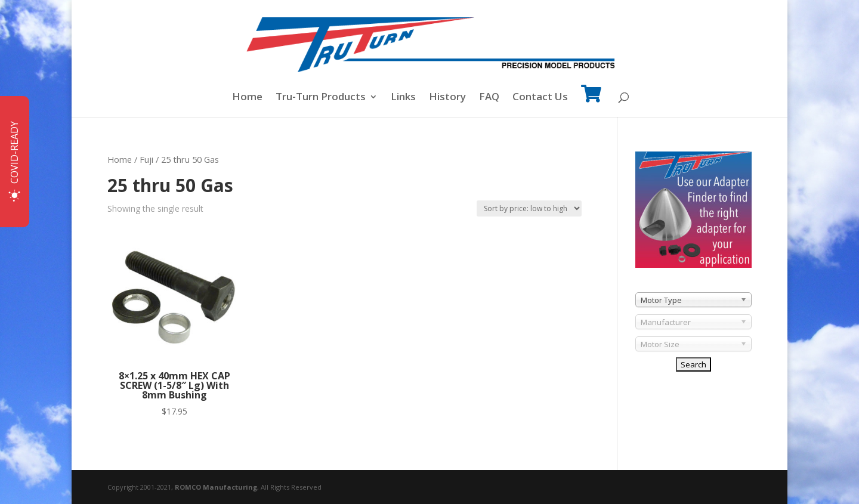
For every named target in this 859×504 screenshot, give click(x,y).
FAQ (489, 98)
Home (247, 98)
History (447, 98)
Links (403, 98)
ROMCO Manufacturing (216, 487)
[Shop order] (529, 208)
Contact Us (540, 98)
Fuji (146, 159)
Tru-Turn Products (321, 98)
